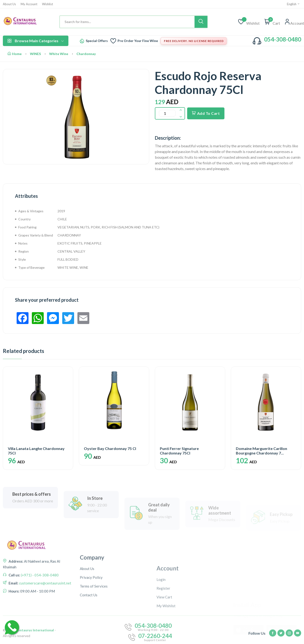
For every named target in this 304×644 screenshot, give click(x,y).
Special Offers (97, 41)
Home (15, 54)
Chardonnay (86, 54)
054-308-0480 (283, 39)
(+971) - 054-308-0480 (39, 609)
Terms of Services (94, 632)
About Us (9, 4)
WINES (35, 54)
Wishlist (47, 4)
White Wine (59, 54)
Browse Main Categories (36, 41)
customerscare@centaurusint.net (45, 617)
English (293, 4)
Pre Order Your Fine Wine (138, 41)
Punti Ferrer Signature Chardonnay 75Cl (179, 451)
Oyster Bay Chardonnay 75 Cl (110, 448)
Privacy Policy (91, 623)
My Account (29, 4)
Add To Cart (206, 113)
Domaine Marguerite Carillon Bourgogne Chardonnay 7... (261, 451)
